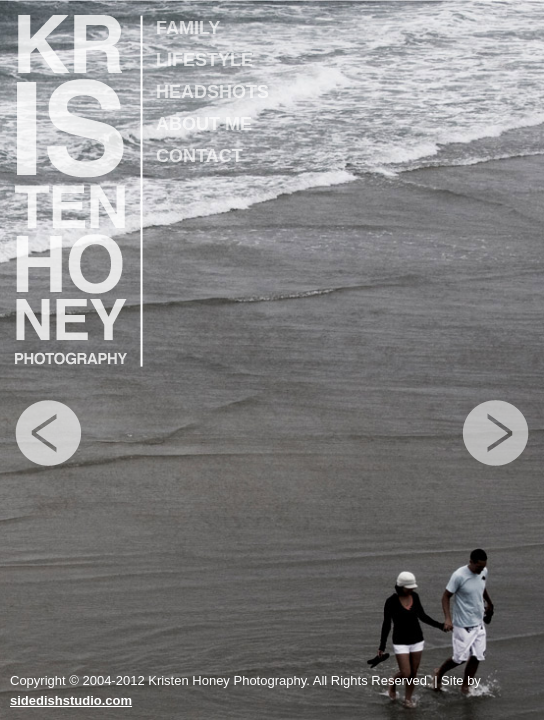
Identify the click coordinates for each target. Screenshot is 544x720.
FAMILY (188, 28)
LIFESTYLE (204, 60)
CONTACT (199, 156)
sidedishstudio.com (71, 700)
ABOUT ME (204, 124)
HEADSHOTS (212, 92)
